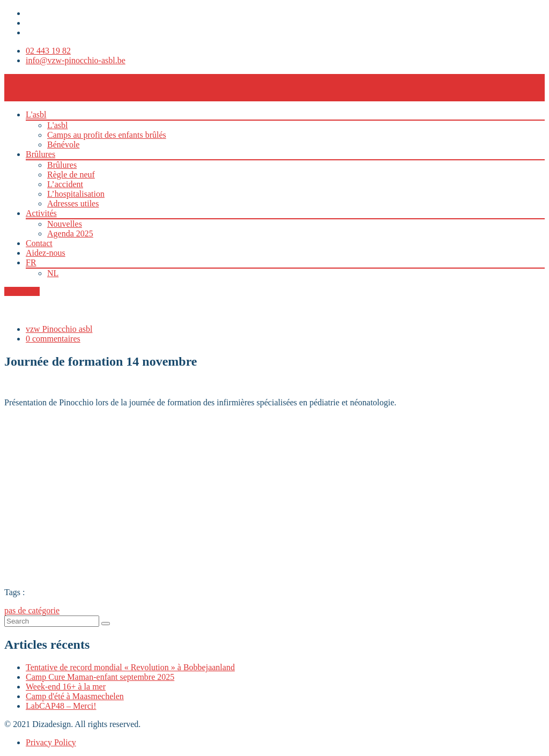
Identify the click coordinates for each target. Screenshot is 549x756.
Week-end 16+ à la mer (66, 687)
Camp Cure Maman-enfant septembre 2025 (100, 677)
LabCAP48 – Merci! (61, 706)
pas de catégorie (32, 610)
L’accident (65, 184)
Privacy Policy (51, 742)
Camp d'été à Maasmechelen (75, 696)
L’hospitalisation (76, 194)
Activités (41, 213)
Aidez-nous (46, 253)
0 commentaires (53, 339)
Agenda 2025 (70, 234)
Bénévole (63, 144)
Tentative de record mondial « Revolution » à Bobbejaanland (130, 667)
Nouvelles (65, 224)
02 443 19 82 (48, 51)
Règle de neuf (71, 175)
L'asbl (36, 114)
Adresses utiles (73, 203)
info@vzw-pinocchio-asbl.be (76, 60)
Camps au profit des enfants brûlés (107, 135)
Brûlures (40, 154)
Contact (39, 243)
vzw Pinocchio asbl (59, 329)
